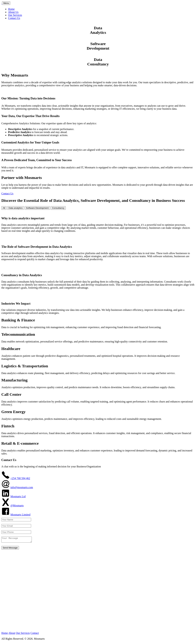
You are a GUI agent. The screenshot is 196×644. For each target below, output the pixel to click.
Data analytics (16, 208)
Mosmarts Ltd (18, 496)
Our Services (15, 15)
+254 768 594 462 (20, 478)
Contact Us (14, 18)
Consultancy (58, 208)
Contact (35, 634)
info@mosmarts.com (22, 487)
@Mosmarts (17, 505)
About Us (13, 12)
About (12, 634)
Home (11, 9)
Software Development (37, 208)
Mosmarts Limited (20, 515)
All (4, 208)
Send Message (10, 549)
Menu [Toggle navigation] (6, 3)
